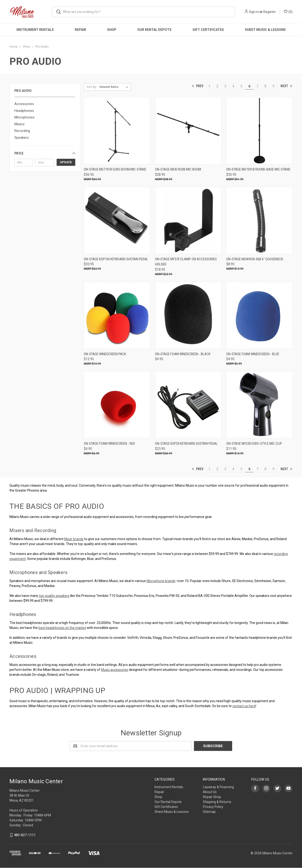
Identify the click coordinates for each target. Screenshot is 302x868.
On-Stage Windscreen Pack (105, 354)
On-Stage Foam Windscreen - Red (109, 444)
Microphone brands (161, 581)
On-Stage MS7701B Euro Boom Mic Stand (115, 169)
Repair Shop (212, 797)
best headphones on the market (62, 628)
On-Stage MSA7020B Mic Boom (178, 169)
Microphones (25, 117)
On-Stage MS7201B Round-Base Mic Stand (258, 169)
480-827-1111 (25, 835)
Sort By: (92, 87)
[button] (45, 153)
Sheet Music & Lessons (265, 30)
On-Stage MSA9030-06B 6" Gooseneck (255, 259)
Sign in (254, 12)
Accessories (24, 104)
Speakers (22, 138)
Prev (198, 86)
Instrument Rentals (35, 30)
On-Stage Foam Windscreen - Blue (253, 354)
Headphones (24, 111)
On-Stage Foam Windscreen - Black (183, 354)
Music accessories (115, 670)
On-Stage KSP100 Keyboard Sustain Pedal (116, 259)
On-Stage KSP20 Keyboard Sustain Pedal (186, 444)
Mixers (19, 124)
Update (66, 162)
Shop (112, 30)
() (288, 12)
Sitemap (209, 812)
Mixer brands (74, 539)
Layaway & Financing (218, 787)
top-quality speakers (54, 596)
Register (270, 12)
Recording (22, 131)
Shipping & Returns (217, 802)
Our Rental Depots (154, 30)
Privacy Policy (213, 807)
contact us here (244, 706)
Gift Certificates (208, 30)
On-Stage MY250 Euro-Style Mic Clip (254, 444)
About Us (210, 792)
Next (286, 86)
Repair (80, 30)
